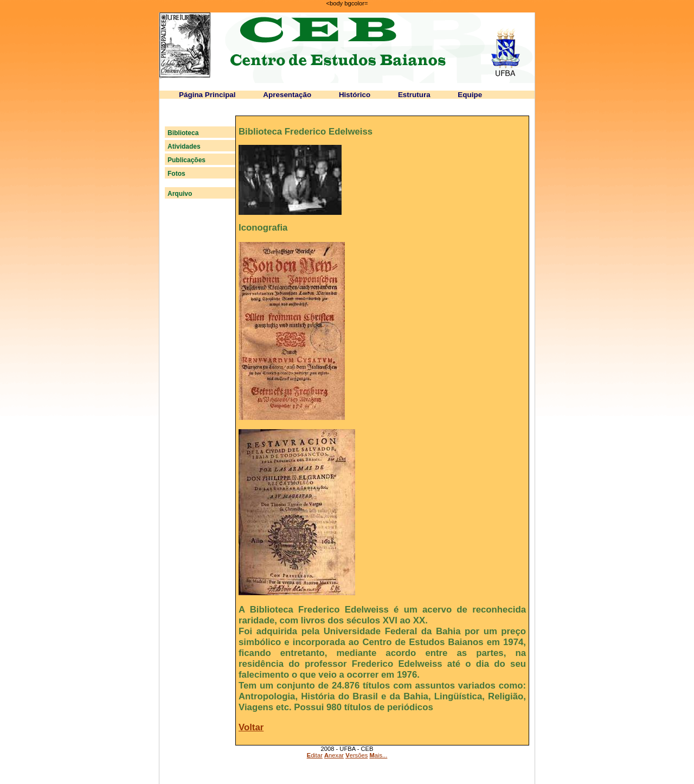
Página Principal (207, 95)
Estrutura (414, 95)
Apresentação (287, 95)
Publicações (187, 160)
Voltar (251, 727)
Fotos (176, 174)
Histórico (355, 95)
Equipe (470, 95)
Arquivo (180, 194)
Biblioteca (183, 133)
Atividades (184, 146)
